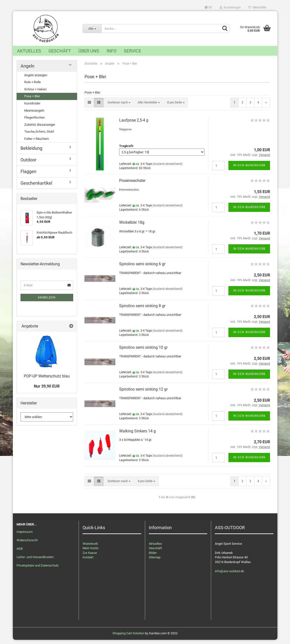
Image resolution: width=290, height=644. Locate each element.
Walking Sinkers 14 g (137, 435)
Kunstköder (32, 108)
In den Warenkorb (249, 170)
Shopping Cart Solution (128, 637)
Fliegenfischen (34, 122)
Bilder (153, 557)
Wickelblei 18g (132, 227)
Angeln (27, 70)
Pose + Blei (32, 100)
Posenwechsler (132, 185)
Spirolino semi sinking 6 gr (142, 268)
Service (133, 51)
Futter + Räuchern (37, 143)
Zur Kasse (90, 557)
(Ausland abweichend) (167, 168)
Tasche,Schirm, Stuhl (39, 136)
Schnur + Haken (35, 93)
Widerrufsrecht (27, 544)
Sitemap (155, 561)
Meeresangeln (34, 115)
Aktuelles (29, 51)
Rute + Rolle (33, 86)
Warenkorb (90, 548)
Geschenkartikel (36, 187)
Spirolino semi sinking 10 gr (143, 352)
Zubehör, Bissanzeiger (40, 129)
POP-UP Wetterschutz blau (47, 380)
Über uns (89, 51)
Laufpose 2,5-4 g (134, 124)
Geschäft (60, 51)
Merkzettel (257, 7)
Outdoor (28, 164)
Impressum (25, 536)
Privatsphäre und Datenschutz (38, 570)
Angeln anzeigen (36, 79)
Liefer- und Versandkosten (35, 561)
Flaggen (28, 176)
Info (112, 51)
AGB (20, 553)
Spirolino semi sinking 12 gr (143, 393)
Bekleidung (31, 152)
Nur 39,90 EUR (47, 390)
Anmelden (47, 302)
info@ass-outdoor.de (229, 575)
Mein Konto (90, 552)
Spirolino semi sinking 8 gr (142, 310)
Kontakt (88, 561)
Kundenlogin (230, 7)
